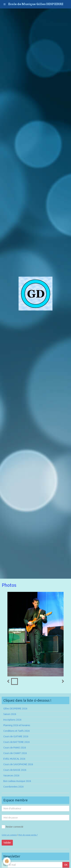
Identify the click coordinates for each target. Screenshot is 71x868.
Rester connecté (12, 827)
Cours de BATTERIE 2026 (17, 742)
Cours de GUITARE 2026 (16, 736)
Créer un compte (9, 835)
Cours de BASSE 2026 (15, 770)
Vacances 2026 (11, 776)
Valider (7, 843)
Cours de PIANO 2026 (15, 748)
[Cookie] (7, 861)
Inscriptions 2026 (12, 720)
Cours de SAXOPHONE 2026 (18, 764)
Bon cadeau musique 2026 (17, 781)
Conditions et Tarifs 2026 (17, 731)
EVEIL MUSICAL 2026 (14, 759)
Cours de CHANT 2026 (15, 753)
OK (66, 865)
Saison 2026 (10, 714)
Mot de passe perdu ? (28, 835)
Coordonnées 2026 (13, 787)
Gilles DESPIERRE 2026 (15, 709)
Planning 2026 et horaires (17, 725)
